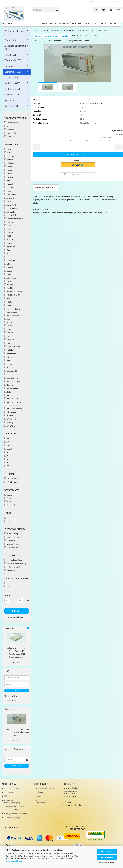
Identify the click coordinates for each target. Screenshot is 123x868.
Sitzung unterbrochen (12, 788)
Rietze (8, 336)
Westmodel (10, 419)
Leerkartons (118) (13, 72)
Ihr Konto (39, 792)
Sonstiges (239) (11, 106)
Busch (8, 180)
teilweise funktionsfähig (15, 564)
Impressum (8, 792)
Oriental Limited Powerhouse (12, 310)
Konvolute (10, 137)
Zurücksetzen (17, 617)
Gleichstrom (11, 482)
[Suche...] (57, 10)
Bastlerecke (10, 133)
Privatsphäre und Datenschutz (16, 813)
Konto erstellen (11, 696)
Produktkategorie (16, 118)
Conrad (9, 184)
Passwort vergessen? (13, 700)
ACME (9, 149)
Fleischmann (11, 208)
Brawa (8, 173)
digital (8, 502)
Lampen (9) (10, 66)
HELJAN (9, 239)
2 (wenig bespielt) (13, 537)
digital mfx (10, 505)
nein (7, 521)
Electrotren (10, 194)
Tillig (8, 392)
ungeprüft (10, 571)
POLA (8, 322)
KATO (8, 253)
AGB (6, 796)
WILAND (10, 426)
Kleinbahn (10, 260)
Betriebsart (11, 490)
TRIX (8, 395)
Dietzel (9, 187)
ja (6, 518)
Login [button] (106, 2)
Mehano (9, 299)
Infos (44, 24)
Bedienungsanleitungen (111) (15, 33)
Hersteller (11, 145)
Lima (8, 274)
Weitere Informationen (107, 863)
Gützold (9, 222)
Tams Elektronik (12, 381)
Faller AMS (10, 205)
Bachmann (10, 167)
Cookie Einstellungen (12, 817)
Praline (8, 326)
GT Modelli (10, 215)
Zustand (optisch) (15, 529)
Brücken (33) (10, 40)
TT (7, 452)
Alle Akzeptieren (107, 851)
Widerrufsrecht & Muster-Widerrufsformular (14, 808)
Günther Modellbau (14, 219)
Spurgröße (11, 434)
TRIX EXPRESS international (13, 404)
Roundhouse (11, 353)
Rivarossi (9, 340)
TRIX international (13, 408)
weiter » (56, 36)
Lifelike (9, 267)
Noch (8, 305)
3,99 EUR (17, 741)
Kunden (53, 24)
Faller (8, 201)
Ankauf (95, 24)
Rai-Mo (9, 333)
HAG (8, 229)
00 (7, 466)
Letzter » (66, 36)
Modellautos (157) (13, 83)
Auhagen (9, 163)
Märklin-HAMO (12, 295)
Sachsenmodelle (12, 364)
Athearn (9, 160)
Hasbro (9, 233)
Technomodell (11, 388)
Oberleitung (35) (12, 95)
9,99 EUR (17, 663)
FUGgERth (10, 212)
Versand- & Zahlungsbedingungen (13, 801)
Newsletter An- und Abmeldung (43, 801)
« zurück (47, 36)
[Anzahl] (78, 147)
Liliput (8, 271)
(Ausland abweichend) (96, 103)
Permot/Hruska (12, 315)
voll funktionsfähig (13, 560)
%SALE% (64, 24)
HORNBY (10, 246)
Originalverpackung (17, 579)
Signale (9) (9, 100)
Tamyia (9, 385)
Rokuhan (9, 350)
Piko (7, 319)
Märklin (9, 288)
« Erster (37, 36)
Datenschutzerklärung (14, 861)
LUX (8, 281)
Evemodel (10, 198)
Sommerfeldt (11, 371)
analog (8, 495)
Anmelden (17, 691)
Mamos (9, 285)
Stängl (8, 374)
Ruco (8, 360)
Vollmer (9, 415)
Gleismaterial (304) (13, 60)
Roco (8, 343)
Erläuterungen (111, 24)
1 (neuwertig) (11, 534)
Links (86, 24)
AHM (8, 153)
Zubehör (9, 130)
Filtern (17, 611)
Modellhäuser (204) (13, 89)
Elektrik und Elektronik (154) (15, 47)
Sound (8, 513)
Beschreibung (45, 188)
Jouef (8, 250)
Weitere (7, 24)
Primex (9, 329)
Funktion (10, 556)
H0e (7, 442)
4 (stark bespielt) (12, 544)
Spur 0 (8, 449)
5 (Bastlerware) (12, 548)
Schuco (9, 367)
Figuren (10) (10, 55)
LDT (8, 264)
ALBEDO (10, 156)
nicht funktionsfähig (14, 567)
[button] (94, 2)
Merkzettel (117, 2)
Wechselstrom (11, 479)
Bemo (8, 170)
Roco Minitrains (12, 347)
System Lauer (11, 378)
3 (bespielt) (10, 541)
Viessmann (10, 412)
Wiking (9, 422)
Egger (8, 191)
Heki (8, 236)
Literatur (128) (11, 77)
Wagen (8, 126)
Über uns (75, 24)
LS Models (10, 278)
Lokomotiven (11, 123)
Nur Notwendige (107, 857)
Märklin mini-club (13, 292)
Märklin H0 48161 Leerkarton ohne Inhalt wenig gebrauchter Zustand (17, 732)
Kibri (8, 257)
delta (8, 498)
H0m (8, 445)
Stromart (10, 474)
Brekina (9, 177)
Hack (8, 226)
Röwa (8, 357)
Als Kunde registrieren (45, 788)
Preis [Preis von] (7, 596)
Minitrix (9, 302)
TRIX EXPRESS (13, 399)
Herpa (8, 243)
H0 (7, 438)
